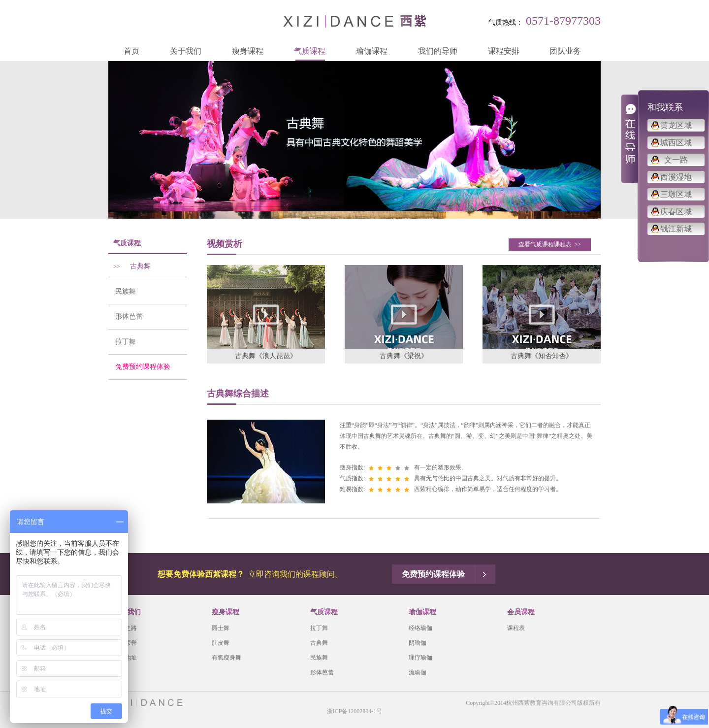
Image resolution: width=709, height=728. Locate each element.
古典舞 (129, 266)
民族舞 (122, 291)
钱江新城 (676, 229)
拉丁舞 (122, 342)
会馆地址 (125, 658)
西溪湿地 (676, 177)
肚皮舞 (221, 643)
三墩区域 (676, 194)
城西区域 (676, 143)
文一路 (676, 160)
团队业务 (565, 51)
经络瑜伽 (420, 628)
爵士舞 (221, 628)
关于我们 (186, 51)
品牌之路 (125, 628)
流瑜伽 (418, 672)
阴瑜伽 (418, 643)
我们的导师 (438, 51)
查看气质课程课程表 (550, 244)
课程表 (516, 628)
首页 (131, 51)
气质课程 (310, 51)
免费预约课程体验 (139, 367)
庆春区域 (676, 212)
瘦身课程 (248, 51)
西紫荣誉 (125, 643)
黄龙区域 (676, 125)
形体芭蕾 (126, 316)
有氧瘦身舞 (226, 658)
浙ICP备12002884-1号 (355, 711)
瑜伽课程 (372, 51)
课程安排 (504, 51)
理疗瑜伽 (420, 658)
